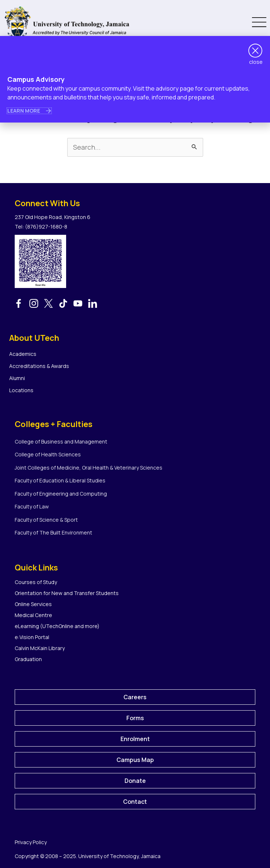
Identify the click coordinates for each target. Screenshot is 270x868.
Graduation (28, 659)
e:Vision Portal (32, 637)
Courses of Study (36, 582)
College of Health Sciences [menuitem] (48, 454)
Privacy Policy (31, 842)
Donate (135, 781)
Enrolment (135, 739)
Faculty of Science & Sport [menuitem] (46, 520)
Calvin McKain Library (40, 648)
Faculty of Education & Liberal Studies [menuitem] (60, 480)
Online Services (33, 604)
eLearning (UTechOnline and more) (57, 626)
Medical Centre (33, 615)
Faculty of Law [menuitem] (32, 506)
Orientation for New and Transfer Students (67, 593)
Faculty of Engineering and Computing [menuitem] (61, 494)
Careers (135, 697)
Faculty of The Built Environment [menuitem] (53, 533)
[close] (255, 51)
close (256, 62)
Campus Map (135, 760)
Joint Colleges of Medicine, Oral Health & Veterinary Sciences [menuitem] (89, 468)
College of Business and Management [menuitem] (61, 442)
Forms (135, 718)
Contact (135, 802)
